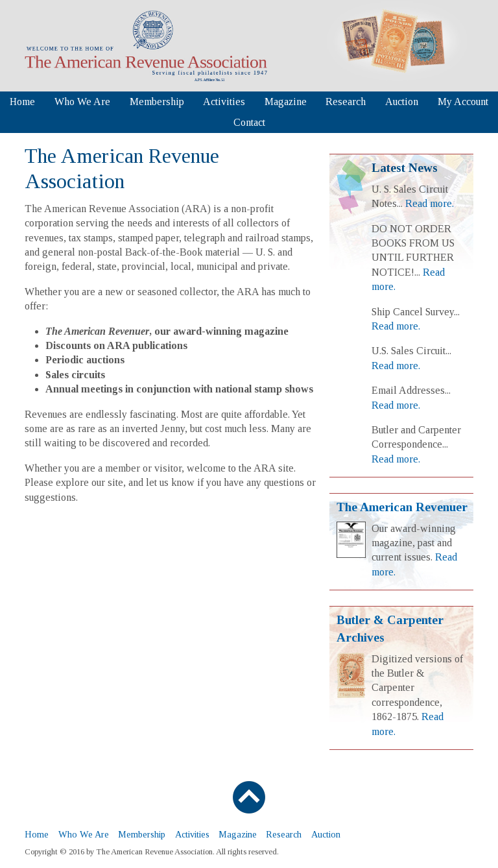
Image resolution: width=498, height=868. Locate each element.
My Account (463, 102)
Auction (402, 102)
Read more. (430, 203)
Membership (157, 102)
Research (346, 102)
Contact (249, 122)
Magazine (286, 102)
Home (22, 102)
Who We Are (82, 102)
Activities (224, 102)
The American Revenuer (402, 507)
